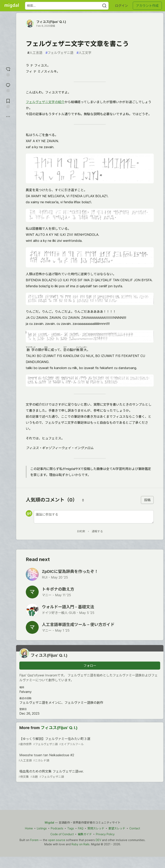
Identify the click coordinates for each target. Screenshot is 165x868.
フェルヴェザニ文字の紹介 (45, 102)
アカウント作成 (147, 6)
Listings (42, 828)
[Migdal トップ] (12, 6)
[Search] (104, 6)
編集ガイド (85, 834)
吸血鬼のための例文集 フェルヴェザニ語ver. (89, 774)
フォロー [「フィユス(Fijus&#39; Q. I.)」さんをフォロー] (90, 666)
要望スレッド (117, 828)
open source (57, 840)
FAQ (81, 828)
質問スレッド (96, 828)
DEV (98, 840)
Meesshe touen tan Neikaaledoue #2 (89, 758)
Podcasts (57, 828)
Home (29, 828)
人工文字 (84, 53)
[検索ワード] (67, 6)
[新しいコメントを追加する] (94, 517)
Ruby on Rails (80, 844)
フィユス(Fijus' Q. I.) (51, 22)
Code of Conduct (62, 834)
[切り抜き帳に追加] (8, 103)
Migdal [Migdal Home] (49, 822)
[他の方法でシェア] (8, 117)
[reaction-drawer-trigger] (8, 71)
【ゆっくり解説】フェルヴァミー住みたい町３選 (89, 741)
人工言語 (35, 53)
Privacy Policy (105, 834)
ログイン (121, 6)
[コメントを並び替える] (83, 500)
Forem (34, 840)
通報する (97, 531)
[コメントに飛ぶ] (8, 87)
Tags (71, 828)
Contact (135, 828)
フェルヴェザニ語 (59, 53)
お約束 (81, 531)
